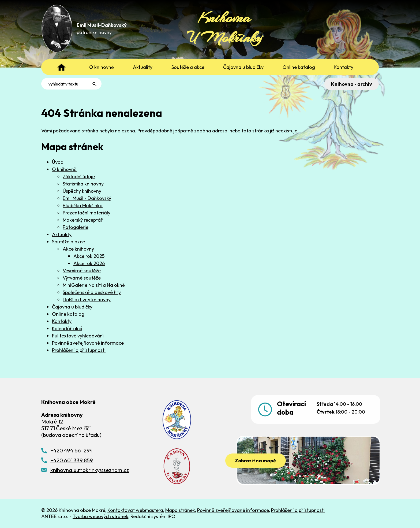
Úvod (58, 162)
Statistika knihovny (83, 184)
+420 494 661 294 (72, 450)
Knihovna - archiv (351, 84)
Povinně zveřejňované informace (88, 343)
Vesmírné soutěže (82, 271)
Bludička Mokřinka (83, 205)
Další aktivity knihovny (87, 300)
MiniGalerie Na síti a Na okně (94, 285)
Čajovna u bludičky (72, 307)
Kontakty (62, 321)
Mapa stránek (180, 510)
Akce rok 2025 (89, 256)
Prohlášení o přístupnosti (79, 350)
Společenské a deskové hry (92, 292)
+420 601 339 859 (72, 460)
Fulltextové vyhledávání (78, 336)
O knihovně (64, 169)
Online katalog (68, 314)
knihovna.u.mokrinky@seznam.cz (90, 470)
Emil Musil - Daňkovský (87, 198)
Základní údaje (79, 176)
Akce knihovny (78, 249)
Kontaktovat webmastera (135, 510)
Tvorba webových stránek (100, 516)
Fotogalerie (76, 227)
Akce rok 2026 (89, 263)
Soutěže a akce (68, 242)
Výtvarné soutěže (82, 278)
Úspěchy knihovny (82, 191)
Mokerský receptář (83, 220)
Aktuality (62, 234)
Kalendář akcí (67, 328)
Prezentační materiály (87, 213)
